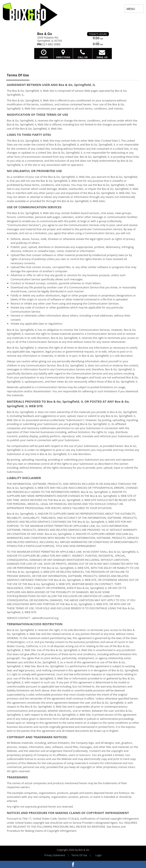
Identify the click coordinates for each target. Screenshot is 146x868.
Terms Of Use (79, 855)
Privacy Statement (55, 855)
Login (99, 855)
